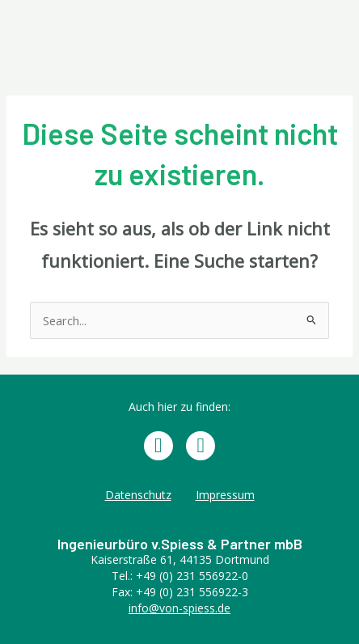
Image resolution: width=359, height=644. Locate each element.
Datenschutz (138, 495)
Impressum (225, 495)
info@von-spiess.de (179, 608)
